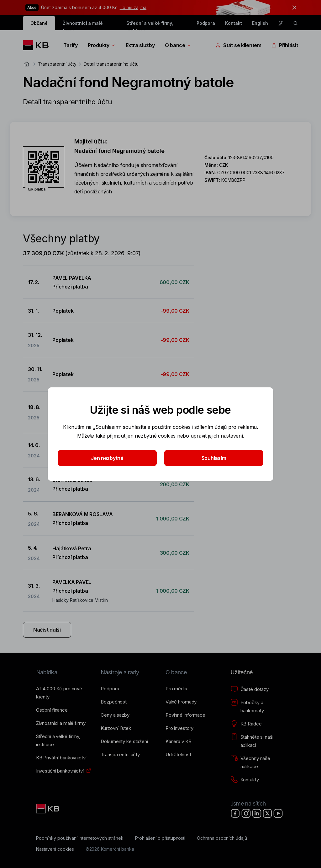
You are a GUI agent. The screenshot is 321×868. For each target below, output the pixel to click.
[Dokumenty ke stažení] (124, 741)
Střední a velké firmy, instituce (150, 25)
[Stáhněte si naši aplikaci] (258, 741)
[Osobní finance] (52, 710)
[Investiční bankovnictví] (60, 771)
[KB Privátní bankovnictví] (61, 758)
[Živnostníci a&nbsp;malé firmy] (61, 723)
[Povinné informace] (185, 715)
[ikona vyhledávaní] (296, 23)
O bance (178, 45)
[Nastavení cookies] (55, 849)
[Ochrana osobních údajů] (222, 838)
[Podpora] (110, 689)
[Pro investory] (179, 728)
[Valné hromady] (181, 702)
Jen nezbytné (107, 458)
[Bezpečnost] (114, 702)
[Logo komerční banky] (38, 45)
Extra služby (140, 45)
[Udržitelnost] (178, 755)
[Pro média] (176, 689)
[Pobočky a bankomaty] (258, 707)
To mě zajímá (133, 7)
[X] (267, 813)
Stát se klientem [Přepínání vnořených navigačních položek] (239, 45)
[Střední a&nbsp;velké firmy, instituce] (63, 741)
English (260, 23)
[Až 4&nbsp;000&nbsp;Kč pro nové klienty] (63, 693)
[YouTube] (278, 813)
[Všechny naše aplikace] (258, 763)
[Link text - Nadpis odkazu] (48, 809)
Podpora (206, 23)
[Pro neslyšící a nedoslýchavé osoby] (281, 23)
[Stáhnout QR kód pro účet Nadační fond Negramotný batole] (44, 169)
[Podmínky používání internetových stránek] (80, 838)
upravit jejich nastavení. (217, 436)
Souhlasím (214, 458)
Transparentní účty (57, 64)
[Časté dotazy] (250, 689)
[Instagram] (246, 813)
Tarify (70, 45)
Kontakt (234, 23)
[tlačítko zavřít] (293, 8)
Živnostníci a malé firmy (83, 25)
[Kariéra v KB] (178, 741)
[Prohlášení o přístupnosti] (160, 838)
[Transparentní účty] (120, 755)
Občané (39, 23)
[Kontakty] (245, 780)
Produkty (102, 45)
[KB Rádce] (246, 724)
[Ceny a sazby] (115, 715)
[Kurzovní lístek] (116, 728)
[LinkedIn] (257, 813)
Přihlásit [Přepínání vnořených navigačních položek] (285, 45)
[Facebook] (235, 813)
